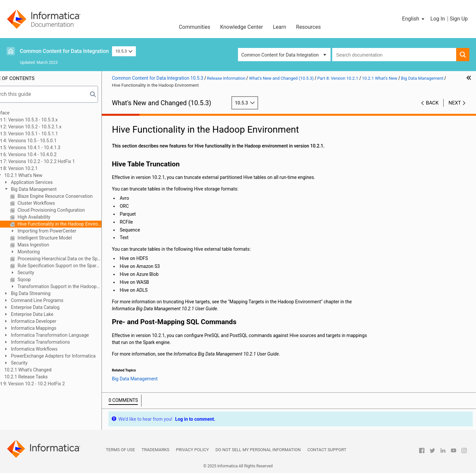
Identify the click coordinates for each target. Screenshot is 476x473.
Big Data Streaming (47, 293)
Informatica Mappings (50, 328)
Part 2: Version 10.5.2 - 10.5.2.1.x (45, 127)
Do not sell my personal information (258, 450)
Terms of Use (120, 450)
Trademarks (155, 450)
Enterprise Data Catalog (52, 307)
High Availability (51, 217)
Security (43, 273)
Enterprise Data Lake (49, 314)
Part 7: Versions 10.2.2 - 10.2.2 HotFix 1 (52, 161)
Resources (309, 27)
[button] (414, 19)
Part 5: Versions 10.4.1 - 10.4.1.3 (44, 148)
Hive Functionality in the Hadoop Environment (76, 224)
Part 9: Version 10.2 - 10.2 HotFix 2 (47, 384)
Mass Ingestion (50, 245)
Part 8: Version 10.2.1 (33, 168)
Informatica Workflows (51, 349)
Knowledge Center (242, 27)
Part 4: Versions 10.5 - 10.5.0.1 (42, 141)
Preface (19, 113)
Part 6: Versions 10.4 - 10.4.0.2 (42, 154)
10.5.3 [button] (124, 51)
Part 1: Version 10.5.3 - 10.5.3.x (43, 120)
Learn (279, 27)
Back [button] (432, 103)
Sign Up (459, 19)
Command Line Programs (54, 300)
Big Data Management (51, 189)
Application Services (49, 182)
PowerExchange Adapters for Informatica (70, 356)
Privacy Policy (192, 450)
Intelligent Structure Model (61, 238)
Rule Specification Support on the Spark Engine (76, 266)
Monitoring (45, 252)
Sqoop (41, 279)
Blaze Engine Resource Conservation (72, 196)
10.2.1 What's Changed (45, 370)
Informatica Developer (50, 321)
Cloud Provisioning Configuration (68, 210)
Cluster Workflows (53, 203)
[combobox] (394, 55)
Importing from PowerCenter (64, 231)
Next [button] (455, 103)
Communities (195, 27)
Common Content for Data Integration (64, 51)
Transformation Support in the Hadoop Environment (71, 287)
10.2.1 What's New (40, 175)
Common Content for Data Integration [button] (280, 55)
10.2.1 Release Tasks (43, 377)
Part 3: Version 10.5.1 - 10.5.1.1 (43, 134)
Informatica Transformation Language (67, 335)
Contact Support (327, 450)
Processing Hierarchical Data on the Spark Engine (76, 259)
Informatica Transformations (57, 342)
